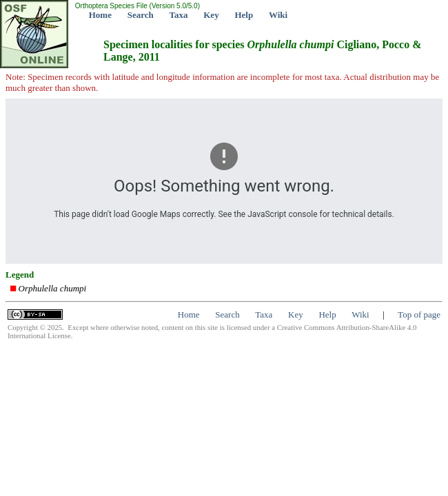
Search (141, 15)
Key (211, 15)
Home (100, 15)
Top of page (419, 314)
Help (244, 15)
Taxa (179, 15)
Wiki (278, 15)
